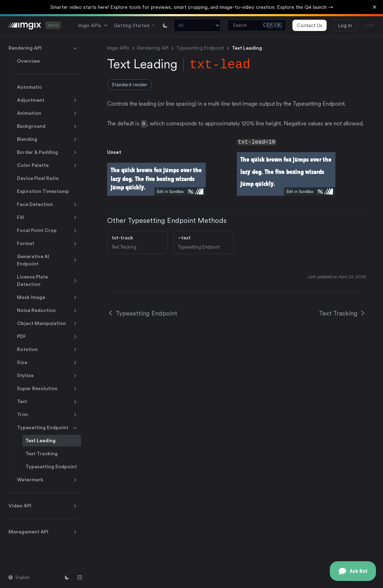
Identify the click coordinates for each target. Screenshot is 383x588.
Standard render (129, 85)
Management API (43, 532)
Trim (48, 415)
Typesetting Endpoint (48, 428)
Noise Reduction (48, 311)
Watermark (48, 480)
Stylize (48, 376)
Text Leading (41, 440)
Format (48, 244)
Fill (48, 218)
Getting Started (135, 25)
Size (48, 363)
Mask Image (48, 298)
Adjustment (48, 100)
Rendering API (43, 48)
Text (48, 402)
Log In (345, 25)
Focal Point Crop (48, 231)
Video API (43, 506)
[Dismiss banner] (375, 7)
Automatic (29, 87)
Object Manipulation (48, 324)
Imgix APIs (93, 25)
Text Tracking (42, 453)
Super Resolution (48, 389)
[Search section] (197, 25)
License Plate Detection (48, 280)
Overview (29, 61)
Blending (48, 139)
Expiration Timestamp (43, 191)
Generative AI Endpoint (48, 260)
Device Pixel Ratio (38, 178)
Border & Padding (48, 152)
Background (48, 126)
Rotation (48, 350)
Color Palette (48, 165)
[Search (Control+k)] (257, 25)
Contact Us (310, 25)
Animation (48, 113)
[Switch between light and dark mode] (165, 25)
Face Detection (48, 205)
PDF (48, 337)
